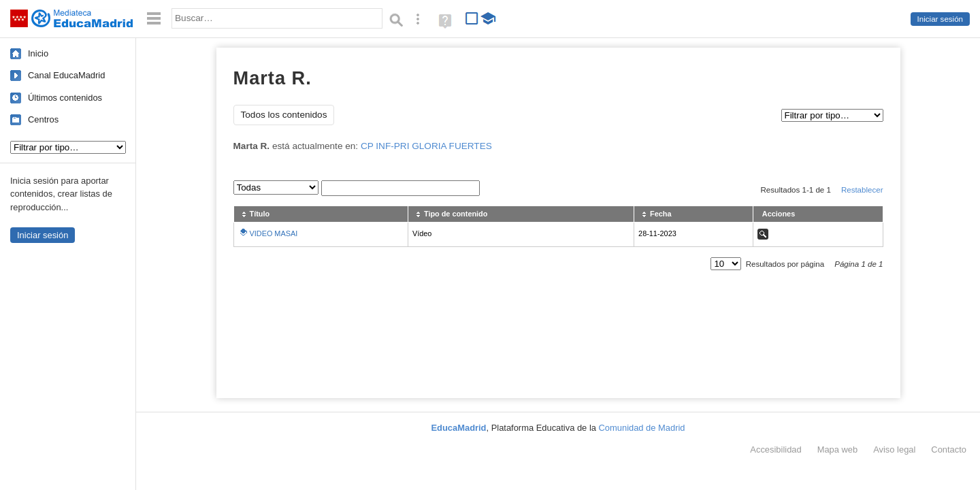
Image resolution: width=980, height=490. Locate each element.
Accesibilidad (775, 450)
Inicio (38, 53)
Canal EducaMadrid (66, 75)
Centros (43, 119)
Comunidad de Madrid (642, 428)
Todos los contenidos (284, 115)
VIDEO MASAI (274, 233)
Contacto (949, 450)
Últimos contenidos (65, 98)
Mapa (838, 450)
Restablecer (862, 190)
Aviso (894, 450)
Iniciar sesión (940, 19)
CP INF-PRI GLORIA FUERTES (426, 146)
